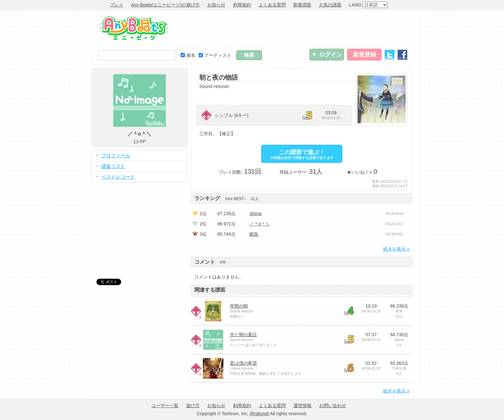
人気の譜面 (330, 5)
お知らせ (216, 5)
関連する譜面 (210, 290)
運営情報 (302, 406)
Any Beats (134, 28)
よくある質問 (272, 5)
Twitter (390, 55)
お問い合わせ (333, 406)
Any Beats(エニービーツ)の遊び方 (165, 5)
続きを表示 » (396, 249)
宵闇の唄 (239, 306)
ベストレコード (118, 177)
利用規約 (242, 5)
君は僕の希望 (243, 363)
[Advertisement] (296, 28)
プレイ (117, 5)
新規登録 (364, 55)
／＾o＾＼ (260, 224)
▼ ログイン (327, 55)
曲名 (188, 55)
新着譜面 (302, 5)
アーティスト (215, 55)
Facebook (402, 55)
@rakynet (259, 414)
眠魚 (254, 234)
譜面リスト (113, 166)
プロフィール (116, 156)
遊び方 (193, 406)
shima (255, 214)
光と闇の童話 (243, 335)
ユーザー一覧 (165, 406)
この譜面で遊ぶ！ (302, 154)
